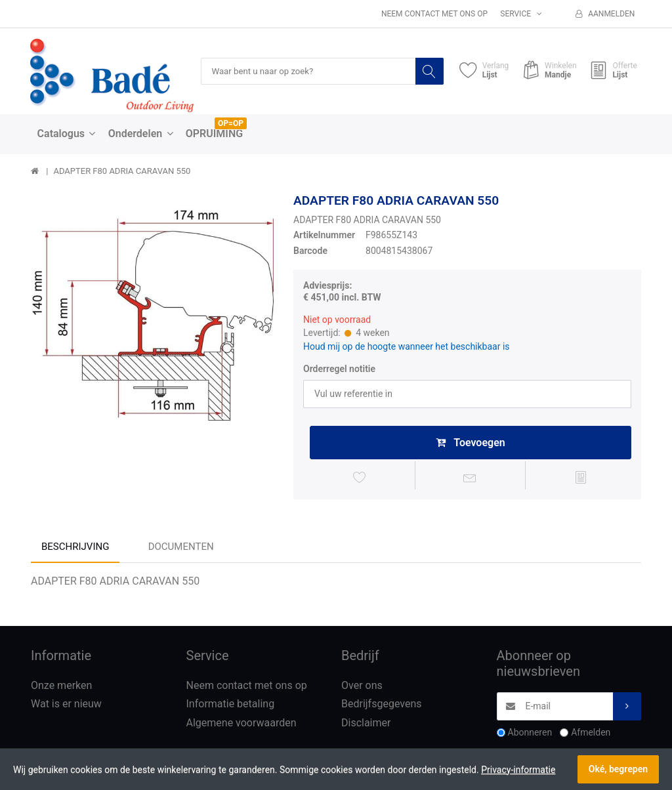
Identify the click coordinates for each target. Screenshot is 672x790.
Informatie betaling (231, 707)
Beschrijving (75, 549)
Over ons (362, 688)
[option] (152, 315)
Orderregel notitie (339, 369)
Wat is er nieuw (66, 707)
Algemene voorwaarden (241, 726)
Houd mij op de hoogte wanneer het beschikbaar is (407, 346)
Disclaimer (366, 726)
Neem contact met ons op (434, 14)
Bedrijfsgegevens (382, 707)
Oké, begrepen (618, 769)
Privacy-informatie (518, 770)
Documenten (181, 549)
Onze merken (61, 688)
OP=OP (231, 124)
